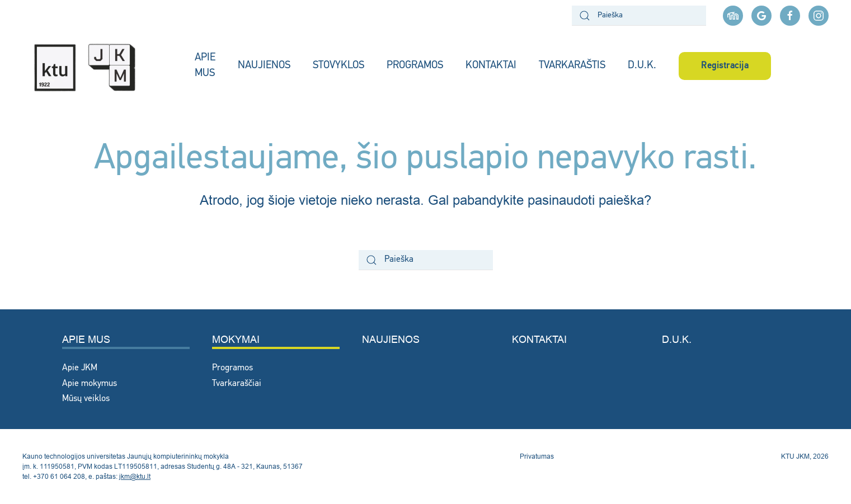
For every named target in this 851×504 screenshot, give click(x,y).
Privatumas (537, 456)
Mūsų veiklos (86, 399)
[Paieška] (639, 16)
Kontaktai (539, 339)
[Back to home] (97, 66)
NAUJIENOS (264, 66)
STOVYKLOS (338, 66)
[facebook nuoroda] (790, 16)
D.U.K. (642, 66)
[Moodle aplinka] (733, 16)
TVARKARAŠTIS (572, 66)
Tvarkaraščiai (237, 384)
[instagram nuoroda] (819, 16)
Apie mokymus (90, 384)
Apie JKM (80, 368)
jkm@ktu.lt (135, 476)
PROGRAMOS (415, 66)
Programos (232, 368)
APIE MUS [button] (205, 66)
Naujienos (391, 339)
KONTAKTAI (491, 66)
